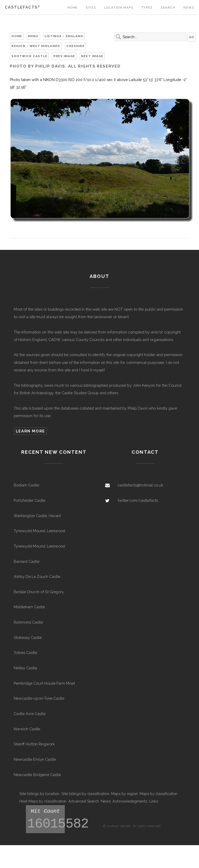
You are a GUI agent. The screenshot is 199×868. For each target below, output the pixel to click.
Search (168, 8)
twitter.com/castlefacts (138, 500)
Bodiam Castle (26, 485)
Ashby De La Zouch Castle (37, 576)
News (189, 8)
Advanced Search (84, 801)
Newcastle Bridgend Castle (37, 775)
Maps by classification (159, 794)
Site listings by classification (85, 794)
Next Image (92, 56)
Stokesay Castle (28, 637)
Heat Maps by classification (43, 801)
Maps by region (125, 794)
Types (147, 8)
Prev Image (64, 56)
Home (73, 8)
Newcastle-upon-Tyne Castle (39, 698)
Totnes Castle (25, 653)
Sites (91, 8)
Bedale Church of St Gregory (39, 592)
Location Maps (119, 8)
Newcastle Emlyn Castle (35, 759)
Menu (33, 36)
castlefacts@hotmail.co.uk (140, 485)
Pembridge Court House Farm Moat (44, 683)
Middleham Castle (29, 607)
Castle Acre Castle (30, 714)
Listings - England (64, 36)
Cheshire (75, 46)
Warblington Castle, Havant (37, 516)
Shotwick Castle (29, 56)
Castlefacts (22, 7)
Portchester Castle (30, 500)
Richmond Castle (28, 622)
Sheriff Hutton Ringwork (34, 744)
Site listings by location (39, 794)
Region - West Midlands (36, 46)
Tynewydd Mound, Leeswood (39, 531)
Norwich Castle (27, 729)
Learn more (30, 431)
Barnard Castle (27, 561)
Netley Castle (25, 668)
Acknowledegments (130, 801)
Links (154, 801)
